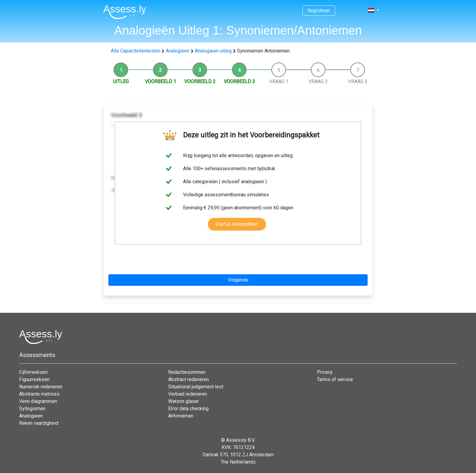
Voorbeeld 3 (239, 81)
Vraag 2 (318, 81)
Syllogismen (32, 409)
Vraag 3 (358, 81)
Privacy (325, 372)
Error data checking (188, 409)
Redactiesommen (187, 372)
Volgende (238, 280)
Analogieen (178, 51)
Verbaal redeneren (188, 394)
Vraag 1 (279, 81)
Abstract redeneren (189, 379)
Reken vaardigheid (39, 423)
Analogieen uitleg (213, 51)
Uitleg (121, 81)
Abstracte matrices (39, 394)
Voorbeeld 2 (200, 81)
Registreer (319, 10)
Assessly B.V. (241, 440)
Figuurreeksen (34, 379)
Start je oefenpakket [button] (237, 224)
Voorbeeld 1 (160, 81)
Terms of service (335, 379)
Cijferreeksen (33, 372)
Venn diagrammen (38, 401)
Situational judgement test (196, 387)
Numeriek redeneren (41, 387)
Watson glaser (184, 401)
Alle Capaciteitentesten (136, 51)
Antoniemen (181, 416)
